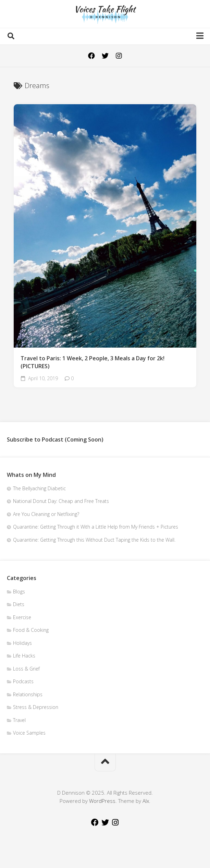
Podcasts (23, 681)
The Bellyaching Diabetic (39, 488)
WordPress (102, 801)
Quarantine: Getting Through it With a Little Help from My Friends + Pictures (96, 527)
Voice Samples (29, 733)
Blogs (19, 592)
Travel (19, 720)
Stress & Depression (36, 707)
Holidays (22, 643)
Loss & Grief (26, 669)
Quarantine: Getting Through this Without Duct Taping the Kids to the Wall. (94, 540)
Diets (19, 604)
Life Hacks (24, 656)
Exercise (22, 617)
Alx (146, 801)
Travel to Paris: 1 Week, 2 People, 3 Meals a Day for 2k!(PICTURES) (92, 362)
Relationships (28, 694)
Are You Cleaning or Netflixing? (46, 514)
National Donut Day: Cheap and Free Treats (61, 501)
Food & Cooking (31, 630)
